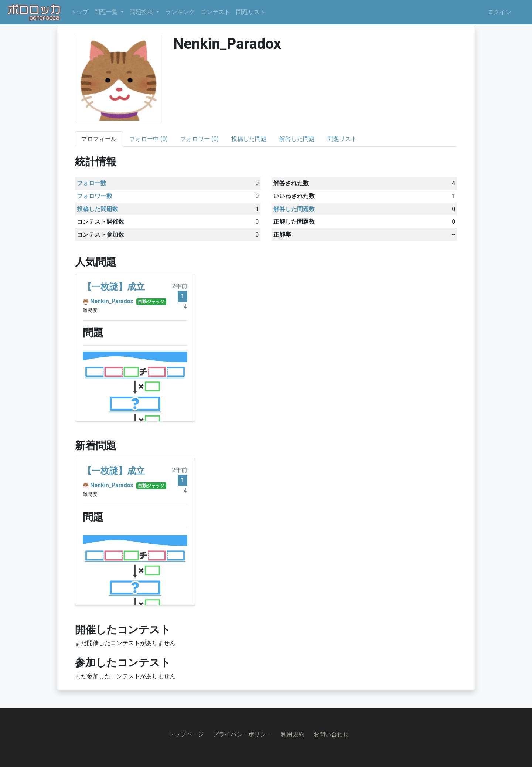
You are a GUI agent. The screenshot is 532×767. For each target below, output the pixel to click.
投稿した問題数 (98, 209)
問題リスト (251, 12)
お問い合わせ (331, 734)
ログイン (499, 12)
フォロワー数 (95, 196)
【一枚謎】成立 (114, 287)
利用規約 (293, 734)
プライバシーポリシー (242, 734)
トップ (79, 12)
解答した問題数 (294, 209)
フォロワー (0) (199, 139)
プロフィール (99, 139)
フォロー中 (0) (149, 139)
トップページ (186, 734)
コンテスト (215, 12)
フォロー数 (92, 183)
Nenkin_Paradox (112, 301)
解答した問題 (297, 139)
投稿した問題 (249, 139)
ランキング (180, 12)
